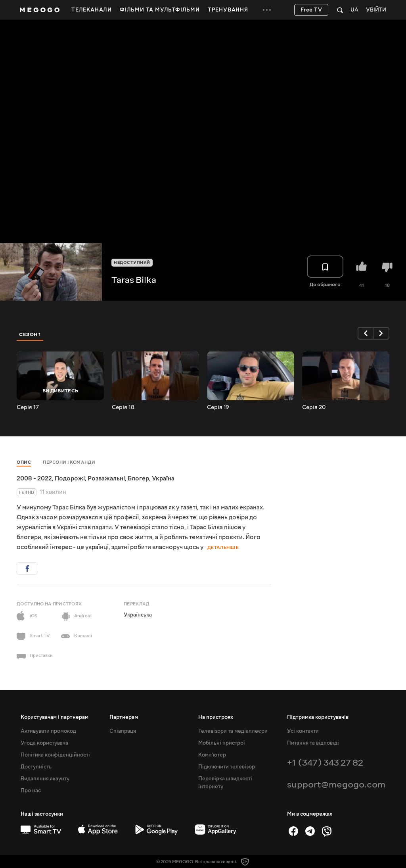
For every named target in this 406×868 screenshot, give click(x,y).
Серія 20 (314, 407)
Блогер (138, 478)
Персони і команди (69, 462)
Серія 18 (123, 407)
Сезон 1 (30, 334)
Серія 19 (218, 407)
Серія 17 (28, 407)
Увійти (376, 10)
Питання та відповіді (313, 743)
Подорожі (70, 478)
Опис (24, 462)
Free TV (311, 10)
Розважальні (106, 478)
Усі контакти (303, 731)
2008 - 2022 (34, 478)
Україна (163, 478)
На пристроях (216, 717)
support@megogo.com (336, 784)
